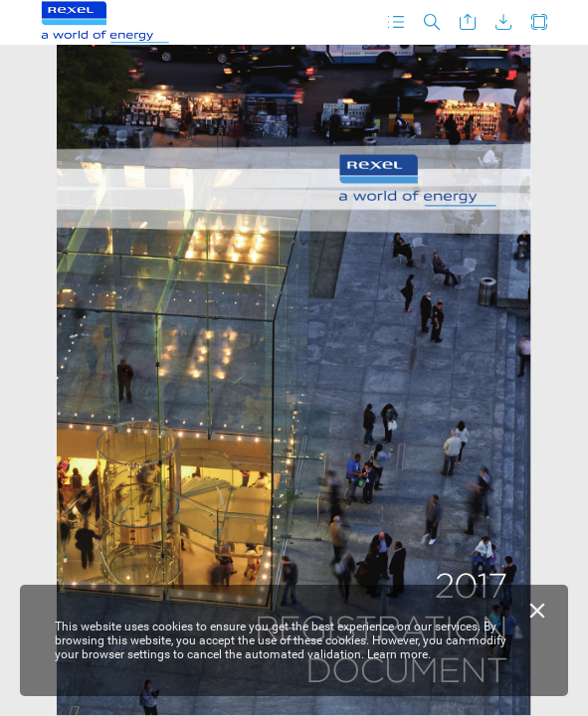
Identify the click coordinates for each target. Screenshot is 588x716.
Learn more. (399, 654)
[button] (396, 22)
